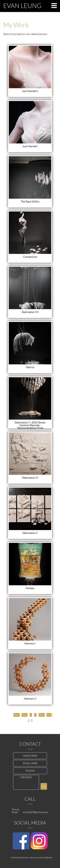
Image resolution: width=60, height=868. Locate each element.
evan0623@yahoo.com (36, 812)
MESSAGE (26, 782)
